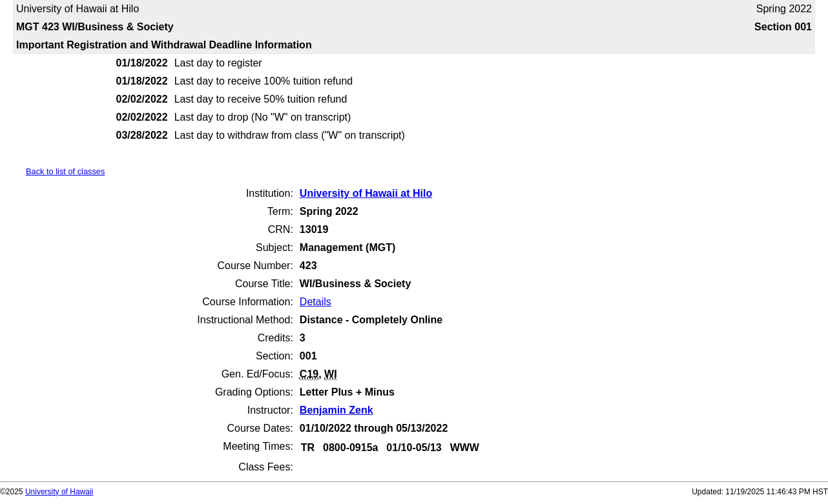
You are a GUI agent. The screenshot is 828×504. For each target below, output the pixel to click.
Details (316, 302)
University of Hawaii (59, 492)
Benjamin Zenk (336, 410)
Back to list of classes (65, 171)
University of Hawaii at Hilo (366, 193)
